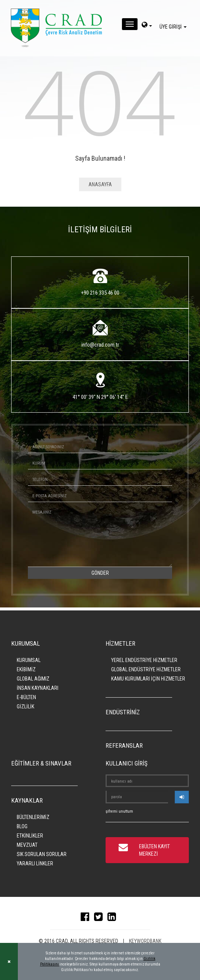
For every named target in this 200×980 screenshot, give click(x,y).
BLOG (22, 826)
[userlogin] (182, 797)
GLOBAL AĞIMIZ (33, 679)
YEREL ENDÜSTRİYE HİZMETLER (144, 660)
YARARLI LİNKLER (35, 863)
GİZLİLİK (25, 707)
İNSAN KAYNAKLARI (38, 688)
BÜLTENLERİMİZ (33, 817)
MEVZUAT (27, 845)
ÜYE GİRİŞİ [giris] (174, 27)
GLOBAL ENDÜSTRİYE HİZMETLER (146, 669)
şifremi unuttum (119, 811)
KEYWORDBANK (145, 941)
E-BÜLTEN (26, 697)
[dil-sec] (147, 26)
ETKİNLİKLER (30, 836)
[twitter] (100, 918)
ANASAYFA (100, 184)
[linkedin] (114, 918)
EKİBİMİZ (26, 669)
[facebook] (87, 918)
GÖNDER (100, 573)
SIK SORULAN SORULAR (42, 854)
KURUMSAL (29, 660)
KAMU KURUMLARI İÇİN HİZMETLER (148, 679)
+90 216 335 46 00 (100, 293)
